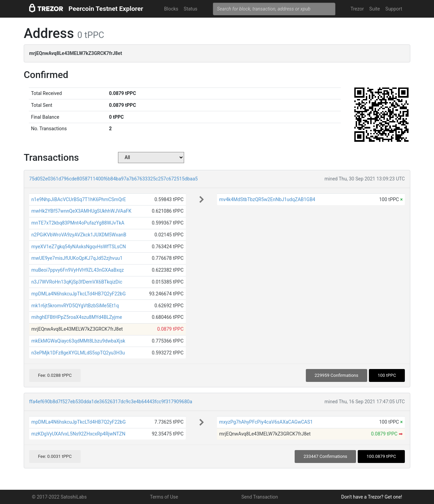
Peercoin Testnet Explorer (106, 9)
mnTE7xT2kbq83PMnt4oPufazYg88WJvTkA (78, 223)
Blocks (171, 9)
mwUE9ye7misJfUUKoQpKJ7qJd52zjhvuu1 (77, 258)
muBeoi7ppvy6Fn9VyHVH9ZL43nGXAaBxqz (77, 270)
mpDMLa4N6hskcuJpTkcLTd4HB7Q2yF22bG (78, 294)
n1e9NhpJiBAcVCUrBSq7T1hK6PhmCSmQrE (78, 199)
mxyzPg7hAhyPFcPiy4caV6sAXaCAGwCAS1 (266, 422)
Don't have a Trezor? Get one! (372, 497)
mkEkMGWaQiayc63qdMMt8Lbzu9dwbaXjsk (78, 341)
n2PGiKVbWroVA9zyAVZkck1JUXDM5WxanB (79, 235)
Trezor (357, 9)
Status (191, 9)
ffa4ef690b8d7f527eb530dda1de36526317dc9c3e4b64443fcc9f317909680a (111, 402)
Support (394, 9)
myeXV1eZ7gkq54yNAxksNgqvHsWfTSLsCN (78, 247)
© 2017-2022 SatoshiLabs (59, 497)
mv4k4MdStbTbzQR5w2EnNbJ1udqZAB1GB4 (267, 199)
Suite (374, 9)
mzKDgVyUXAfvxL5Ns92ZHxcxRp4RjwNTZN (78, 434)
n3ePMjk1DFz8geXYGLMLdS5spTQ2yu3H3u (78, 353)
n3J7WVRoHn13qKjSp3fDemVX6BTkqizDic (77, 282)
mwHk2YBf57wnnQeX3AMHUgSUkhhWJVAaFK (81, 211)
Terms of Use (164, 497)
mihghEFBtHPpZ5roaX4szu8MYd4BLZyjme (76, 317)
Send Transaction (260, 497)
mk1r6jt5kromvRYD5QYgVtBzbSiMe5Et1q (75, 306)
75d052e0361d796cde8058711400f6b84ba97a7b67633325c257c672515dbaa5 (113, 179)
